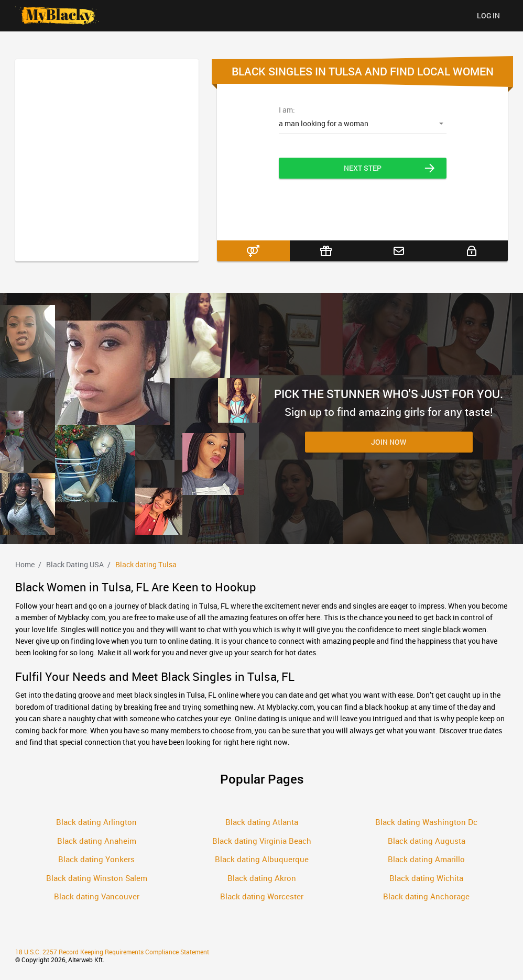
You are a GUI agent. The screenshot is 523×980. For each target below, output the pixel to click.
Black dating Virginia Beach (262, 841)
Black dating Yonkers (96, 859)
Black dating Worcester (262, 896)
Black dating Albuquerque (262, 859)
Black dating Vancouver (97, 896)
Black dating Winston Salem (97, 878)
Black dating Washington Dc (426, 822)
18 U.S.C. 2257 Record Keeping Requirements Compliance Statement (112, 952)
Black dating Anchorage (426, 896)
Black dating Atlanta (262, 822)
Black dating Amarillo (426, 859)
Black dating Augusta (427, 841)
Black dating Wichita (426, 878)
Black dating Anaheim (97, 841)
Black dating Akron (262, 878)
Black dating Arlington (96, 822)
